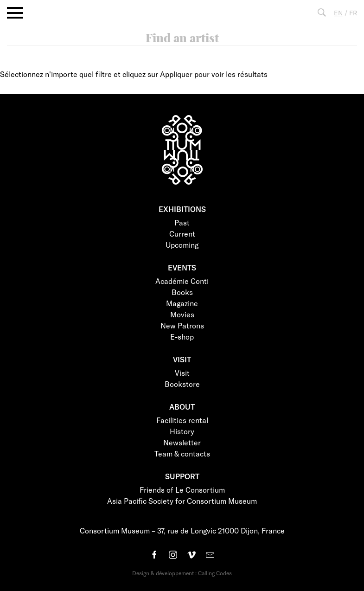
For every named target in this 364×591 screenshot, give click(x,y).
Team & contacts (182, 453)
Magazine (182, 303)
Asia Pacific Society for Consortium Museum (182, 501)
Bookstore (182, 384)
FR (353, 13)
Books (182, 292)
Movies (182, 314)
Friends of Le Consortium (182, 490)
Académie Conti (182, 281)
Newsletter (182, 442)
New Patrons (182, 325)
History (182, 431)
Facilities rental (182, 420)
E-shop (182, 337)
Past (182, 222)
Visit (182, 373)
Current (182, 234)
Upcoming (182, 245)
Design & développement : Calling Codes (182, 573)
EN (338, 13)
